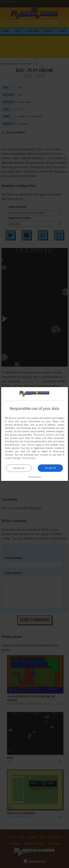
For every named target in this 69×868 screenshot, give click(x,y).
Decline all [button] (19, 468)
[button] (35, 477)
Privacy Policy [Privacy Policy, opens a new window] (29, 458)
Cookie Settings (13, 458)
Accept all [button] (50, 468)
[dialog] (35, 434)
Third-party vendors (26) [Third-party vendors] (46, 435)
